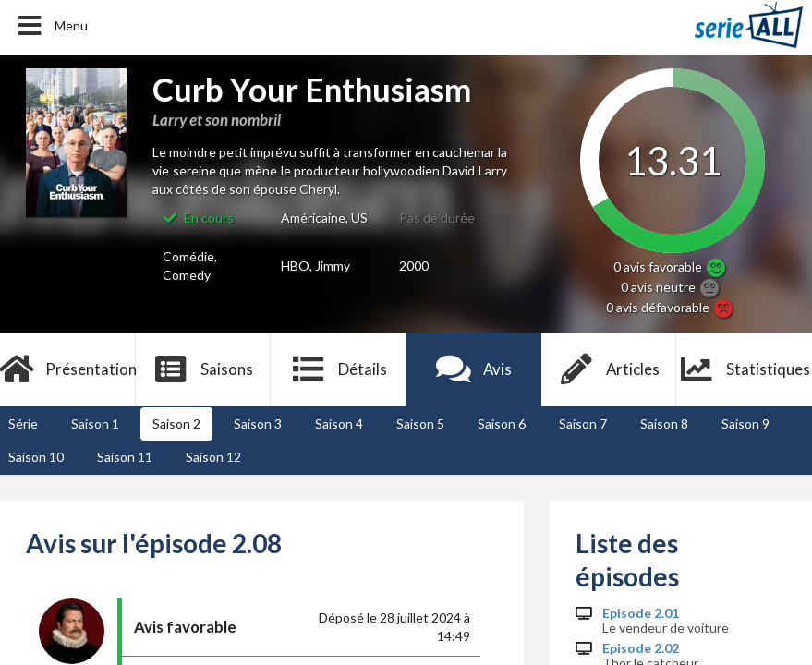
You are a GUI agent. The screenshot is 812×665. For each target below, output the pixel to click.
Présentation (67, 369)
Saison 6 (502, 423)
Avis (473, 369)
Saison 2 (176, 423)
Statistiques (744, 369)
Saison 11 (125, 457)
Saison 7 (583, 423)
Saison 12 (213, 457)
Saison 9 (745, 423)
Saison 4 (339, 423)
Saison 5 (420, 423)
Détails (339, 369)
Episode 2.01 (641, 613)
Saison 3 (258, 423)
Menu (51, 26)
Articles (609, 369)
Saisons (203, 369)
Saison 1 (95, 423)
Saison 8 (664, 423)
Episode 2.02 (641, 648)
